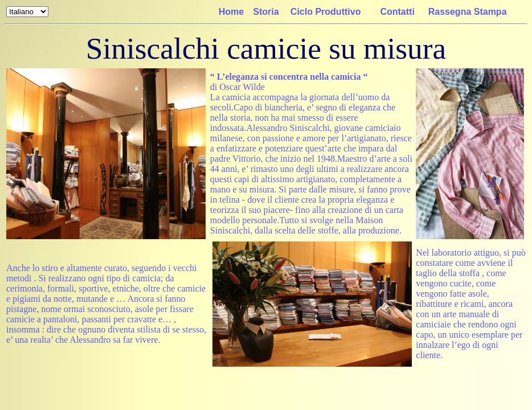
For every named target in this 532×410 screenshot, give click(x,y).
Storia (266, 12)
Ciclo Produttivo (326, 12)
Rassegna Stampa (468, 12)
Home (231, 12)
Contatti (397, 12)
